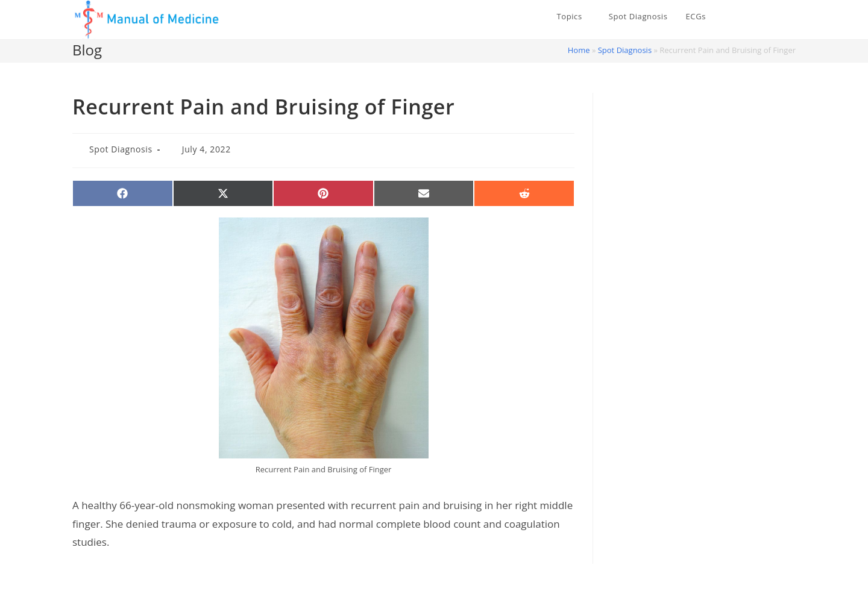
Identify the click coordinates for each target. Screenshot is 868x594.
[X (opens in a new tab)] (755, 17)
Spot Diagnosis (625, 50)
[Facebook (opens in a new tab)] (773, 17)
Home (579, 50)
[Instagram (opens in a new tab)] (791, 17)
